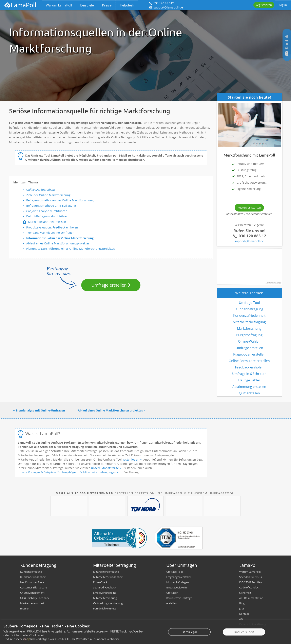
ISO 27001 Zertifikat (251, 582)
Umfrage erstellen (109, 285)
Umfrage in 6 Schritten (249, 374)
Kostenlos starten (249, 208)
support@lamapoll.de (249, 241)
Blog (242, 603)
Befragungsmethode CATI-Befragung (51, 206)
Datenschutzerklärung (253, 624)
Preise (107, 5)
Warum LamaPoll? (250, 572)
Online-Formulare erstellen (249, 361)
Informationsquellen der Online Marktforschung (60, 238)
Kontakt (244, 614)
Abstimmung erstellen (249, 387)
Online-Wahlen (249, 341)
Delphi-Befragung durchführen (47, 216)
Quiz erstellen (249, 393)
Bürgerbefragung (249, 335)
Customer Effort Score (34, 587)
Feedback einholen (249, 367)
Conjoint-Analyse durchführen (47, 211)
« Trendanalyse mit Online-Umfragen (39, 410)
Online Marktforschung (41, 190)
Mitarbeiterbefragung (249, 322)
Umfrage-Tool (249, 303)
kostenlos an (131, 459)
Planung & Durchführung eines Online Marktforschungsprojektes (71, 249)
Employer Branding (105, 593)
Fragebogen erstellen (249, 354)
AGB (242, 619)
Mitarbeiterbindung (105, 598)
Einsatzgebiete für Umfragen (177, 590)
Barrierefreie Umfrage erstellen (179, 601)
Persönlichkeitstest (105, 608)
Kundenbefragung (249, 309)
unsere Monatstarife (105, 468)
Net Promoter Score (32, 582)
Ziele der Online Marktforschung (48, 195)
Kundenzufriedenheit (249, 316)
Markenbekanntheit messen (47, 222)
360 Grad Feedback (105, 587)
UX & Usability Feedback (35, 598)
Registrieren (264, 5)
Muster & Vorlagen (178, 582)
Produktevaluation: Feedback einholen (52, 227)
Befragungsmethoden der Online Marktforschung (60, 200)
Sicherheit (245, 593)
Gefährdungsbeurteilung (108, 603)
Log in (283, 5)
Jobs (242, 608)
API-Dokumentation (251, 598)
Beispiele (87, 5)
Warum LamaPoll (59, 5)
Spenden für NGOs (250, 577)
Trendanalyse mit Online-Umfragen (50, 233)
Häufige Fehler (249, 380)
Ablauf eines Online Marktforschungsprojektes (58, 243)
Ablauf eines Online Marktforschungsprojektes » (112, 410)
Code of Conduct (249, 587)
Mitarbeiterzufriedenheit (108, 577)
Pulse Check (100, 582)
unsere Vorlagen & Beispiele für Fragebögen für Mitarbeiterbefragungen (67, 472)
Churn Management (32, 593)
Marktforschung (249, 328)
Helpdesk (127, 5)
